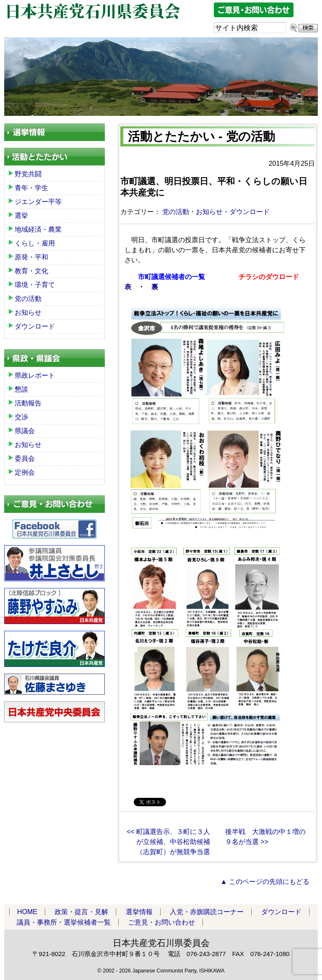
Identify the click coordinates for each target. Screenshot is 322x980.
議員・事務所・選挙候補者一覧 (64, 922)
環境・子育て (35, 285)
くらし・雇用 (35, 243)
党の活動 (176, 212)
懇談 (21, 389)
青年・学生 (31, 188)
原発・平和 (31, 257)
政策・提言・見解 (81, 912)
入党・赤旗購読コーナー (207, 912)
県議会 (25, 431)
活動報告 (28, 403)
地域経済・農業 (38, 229)
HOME (27, 912)
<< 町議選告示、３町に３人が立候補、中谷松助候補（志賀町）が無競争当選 (168, 842)
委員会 (25, 459)
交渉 (21, 417)
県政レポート (35, 375)
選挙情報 (139, 912)
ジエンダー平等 (38, 202)
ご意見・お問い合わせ (161, 922)
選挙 (21, 216)
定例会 (25, 472)
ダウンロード (249, 212)
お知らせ (209, 212)
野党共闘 (28, 174)
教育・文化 (31, 271)
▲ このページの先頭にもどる (265, 882)
